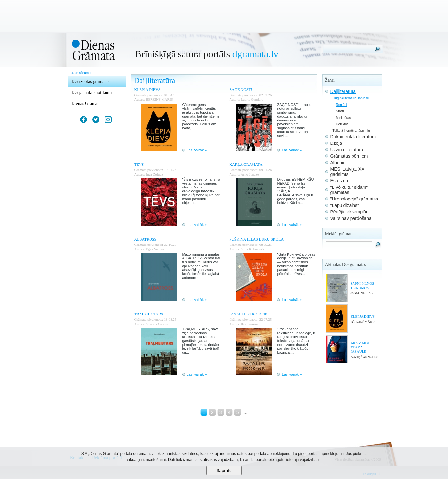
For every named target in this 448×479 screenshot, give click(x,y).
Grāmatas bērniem (349, 156)
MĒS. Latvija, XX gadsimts (347, 172)
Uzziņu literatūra (347, 150)
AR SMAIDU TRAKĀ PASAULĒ (360, 347)
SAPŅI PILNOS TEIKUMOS (362, 285)
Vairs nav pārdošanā (351, 218)
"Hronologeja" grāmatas (354, 199)
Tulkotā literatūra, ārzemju (351, 131)
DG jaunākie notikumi (92, 92)
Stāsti (340, 111)
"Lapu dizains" (345, 205)
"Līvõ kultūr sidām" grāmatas (349, 190)
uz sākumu (83, 73)
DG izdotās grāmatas (90, 81)
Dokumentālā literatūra (353, 137)
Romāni (342, 105)
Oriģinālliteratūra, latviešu (351, 98)
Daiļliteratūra (343, 91)
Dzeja (336, 143)
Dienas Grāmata (86, 103)
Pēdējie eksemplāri (350, 212)
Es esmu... (341, 181)
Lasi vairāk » (197, 150)
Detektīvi (342, 124)
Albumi (337, 163)
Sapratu (224, 470)
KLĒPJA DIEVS (363, 316)
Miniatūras (343, 118)
